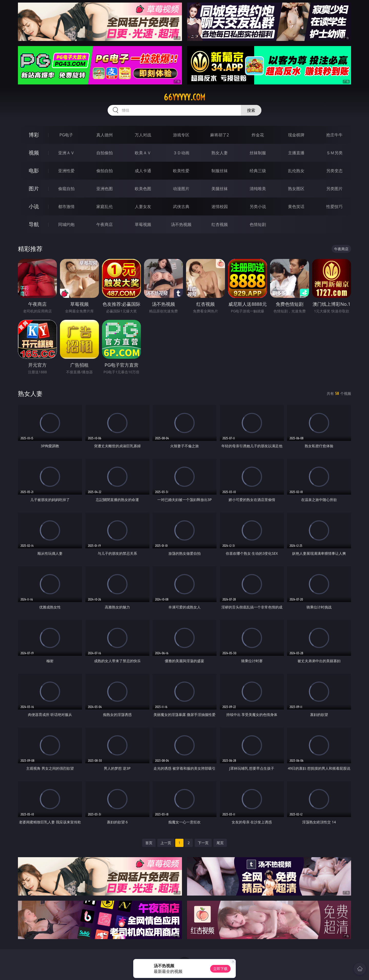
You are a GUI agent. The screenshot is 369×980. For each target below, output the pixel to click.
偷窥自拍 (66, 189)
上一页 (166, 843)
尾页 (220, 843)
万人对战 (143, 135)
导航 (34, 224)
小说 (34, 206)
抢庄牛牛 (334, 135)
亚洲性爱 (66, 171)
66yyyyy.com (184, 97)
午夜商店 (105, 224)
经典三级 (258, 171)
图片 (34, 188)
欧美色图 (143, 189)
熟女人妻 (220, 153)
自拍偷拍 (105, 153)
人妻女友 (143, 206)
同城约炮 (66, 224)
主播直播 (296, 153)
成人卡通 (143, 171)
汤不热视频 (181, 224)
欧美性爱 (181, 171)
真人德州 (105, 135)
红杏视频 (220, 224)
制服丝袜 (220, 171)
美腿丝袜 (220, 189)
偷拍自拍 (105, 171)
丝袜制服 (258, 153)
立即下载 (220, 969)
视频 (34, 153)
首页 (149, 843)
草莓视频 (143, 224)
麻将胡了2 (219, 135)
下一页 (203, 843)
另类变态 (334, 171)
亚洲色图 (105, 189)
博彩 (34, 135)
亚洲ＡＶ (66, 153)
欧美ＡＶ (143, 153)
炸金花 (258, 135)
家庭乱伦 (105, 206)
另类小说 (258, 206)
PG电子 (66, 135)
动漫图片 (181, 189)
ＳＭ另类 (334, 153)
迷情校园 (220, 206)
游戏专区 (181, 135)
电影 (34, 171)
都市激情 (66, 206)
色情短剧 (258, 224)
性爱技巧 (334, 206)
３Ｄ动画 (181, 153)
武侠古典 (181, 206)
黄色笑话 (296, 206)
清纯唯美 (258, 189)
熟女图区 (296, 189)
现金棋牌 (296, 135)
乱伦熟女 (296, 171)
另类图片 (334, 189)
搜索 (251, 110)
